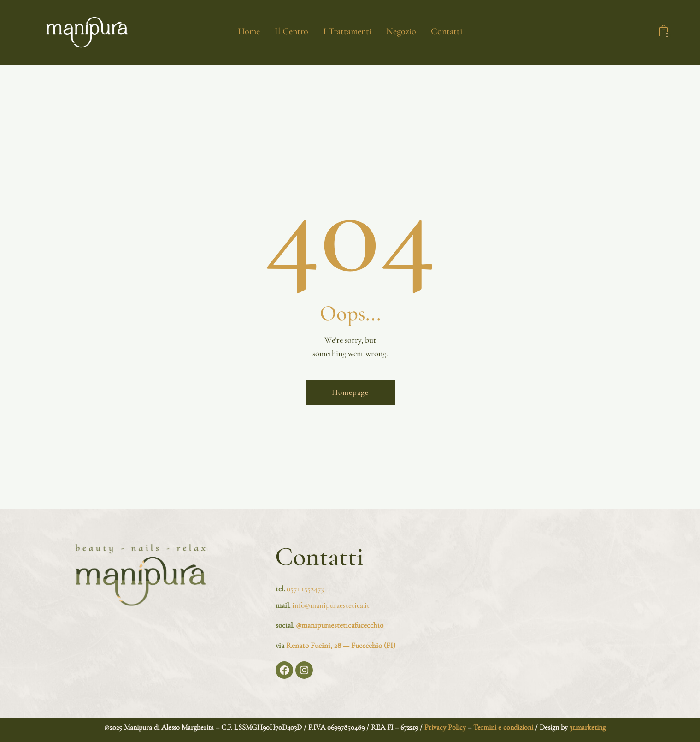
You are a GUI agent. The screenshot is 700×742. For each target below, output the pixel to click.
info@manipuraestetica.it (330, 605)
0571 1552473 (305, 589)
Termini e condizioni (503, 727)
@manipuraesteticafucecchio (340, 625)
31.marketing (588, 727)
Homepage (350, 392)
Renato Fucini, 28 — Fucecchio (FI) (341, 645)
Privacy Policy (444, 727)
